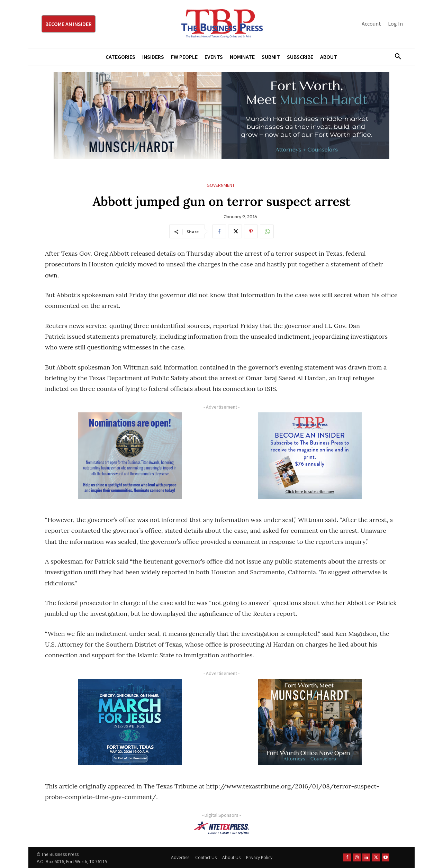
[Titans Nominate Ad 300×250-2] (130, 456)
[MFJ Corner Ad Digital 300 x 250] (130, 722)
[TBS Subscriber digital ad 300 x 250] (310, 456)
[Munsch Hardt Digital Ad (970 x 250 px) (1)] (221, 116)
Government (221, 185)
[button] (395, 57)
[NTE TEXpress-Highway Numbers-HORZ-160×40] (221, 828)
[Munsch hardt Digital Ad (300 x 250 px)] (310, 722)
